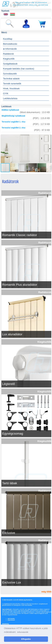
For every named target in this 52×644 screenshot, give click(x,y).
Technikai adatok (11, 79)
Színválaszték (10, 74)
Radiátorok (8, 54)
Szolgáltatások (10, 64)
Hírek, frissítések (11, 89)
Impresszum (11, 620)
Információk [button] (23, 632)
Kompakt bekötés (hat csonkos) (19, 69)
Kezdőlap (8, 39)
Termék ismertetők (12, 84)
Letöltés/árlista (10, 99)
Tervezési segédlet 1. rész (14, 122)
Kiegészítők (9, 59)
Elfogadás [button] (26, 639)
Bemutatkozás (10, 44)
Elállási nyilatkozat (10, 110)
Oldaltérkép (6, 624)
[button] (49, 137)
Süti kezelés (11, 619)
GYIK (6, 94)
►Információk (10, 49)
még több (46, 592)
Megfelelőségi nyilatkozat (13, 116)
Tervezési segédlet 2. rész (14, 128)
